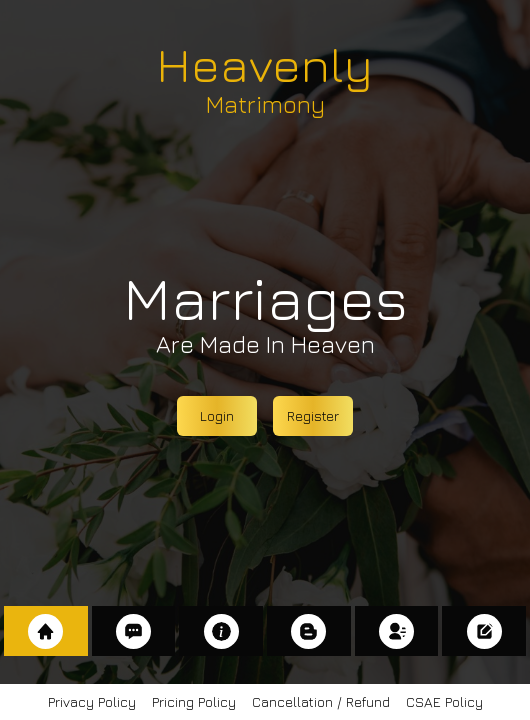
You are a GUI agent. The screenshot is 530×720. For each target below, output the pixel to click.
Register (313, 415)
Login (217, 415)
